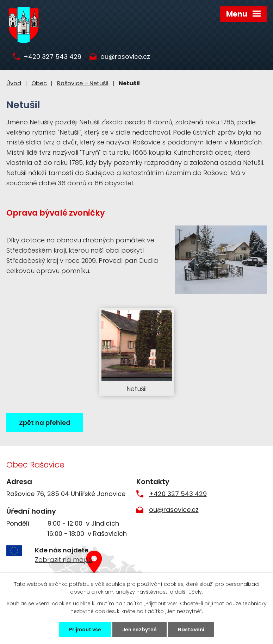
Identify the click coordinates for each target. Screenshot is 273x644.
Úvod (14, 83)
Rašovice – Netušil (83, 83)
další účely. (189, 592)
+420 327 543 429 (52, 57)
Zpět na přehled (45, 423)
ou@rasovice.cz (125, 57)
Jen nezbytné (139, 630)
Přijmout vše (85, 630)
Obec (39, 83)
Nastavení (191, 630)
